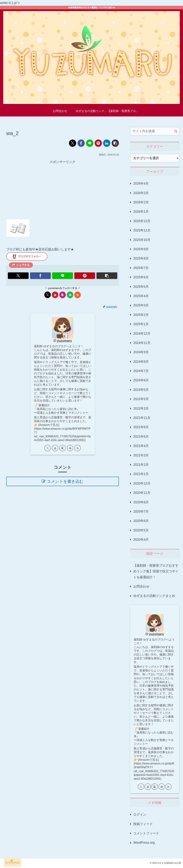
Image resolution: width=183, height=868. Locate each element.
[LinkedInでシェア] (107, 143)
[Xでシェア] (73, 143)
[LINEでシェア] (90, 143)
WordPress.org (144, 843)
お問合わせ (141, 586)
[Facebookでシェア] (81, 143)
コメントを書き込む (65, 481)
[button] (115, 143)
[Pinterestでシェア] (98, 143)
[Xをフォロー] (48, 295)
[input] (155, 131)
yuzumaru (64, 341)
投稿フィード (143, 824)
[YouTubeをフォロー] (55, 295)
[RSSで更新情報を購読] (78, 295)
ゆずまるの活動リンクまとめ (154, 596)
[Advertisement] (63, 190)
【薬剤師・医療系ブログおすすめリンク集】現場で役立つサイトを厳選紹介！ (156, 571)
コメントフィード (146, 833)
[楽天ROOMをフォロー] (63, 295)
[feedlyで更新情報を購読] (70, 295)
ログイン (140, 815)
